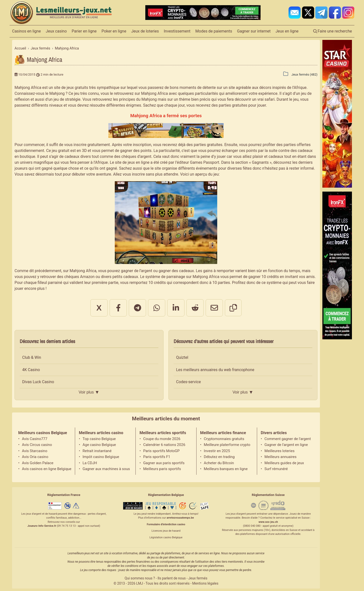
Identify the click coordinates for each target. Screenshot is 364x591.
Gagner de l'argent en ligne (286, 445)
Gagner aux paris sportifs (164, 463)
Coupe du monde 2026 (162, 439)
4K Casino (31, 370)
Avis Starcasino (35, 451)
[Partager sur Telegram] (137, 308)
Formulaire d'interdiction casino (166, 524)
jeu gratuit (60, 151)
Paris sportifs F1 (157, 457)
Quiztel (182, 357)
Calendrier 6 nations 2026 (164, 445)
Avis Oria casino (35, 457)
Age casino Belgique (99, 445)
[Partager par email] (214, 308)
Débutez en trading (219, 457)
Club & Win (32, 357)
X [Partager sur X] (99, 308)
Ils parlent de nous (172, 578)
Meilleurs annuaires (281, 457)
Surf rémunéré (276, 469)
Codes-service (189, 382)
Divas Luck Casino (38, 382)
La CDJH (90, 463)
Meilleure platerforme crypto (227, 445)
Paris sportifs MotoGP (161, 451)
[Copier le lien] (233, 308)
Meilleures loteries (280, 451)
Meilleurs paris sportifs (162, 469)
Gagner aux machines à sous (106, 469)
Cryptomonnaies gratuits (224, 439)
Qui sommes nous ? (140, 578)
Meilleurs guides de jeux (284, 463)
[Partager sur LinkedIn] (176, 308)
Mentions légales (205, 583)
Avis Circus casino (37, 445)
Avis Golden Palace (38, 463)
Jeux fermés (198, 578)
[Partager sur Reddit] (195, 308)
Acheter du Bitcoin (219, 463)
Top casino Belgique (99, 439)
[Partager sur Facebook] (118, 308)
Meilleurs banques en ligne (226, 469)
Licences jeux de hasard (166, 531)
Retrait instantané (97, 451)
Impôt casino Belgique (101, 457)
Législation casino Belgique (166, 537)
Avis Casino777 (35, 439)
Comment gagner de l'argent (288, 439)
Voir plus (89, 392)
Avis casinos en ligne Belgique (47, 469)
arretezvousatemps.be (180, 518)
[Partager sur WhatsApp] (157, 308)
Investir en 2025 (217, 451)
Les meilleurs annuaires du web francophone (215, 370)
